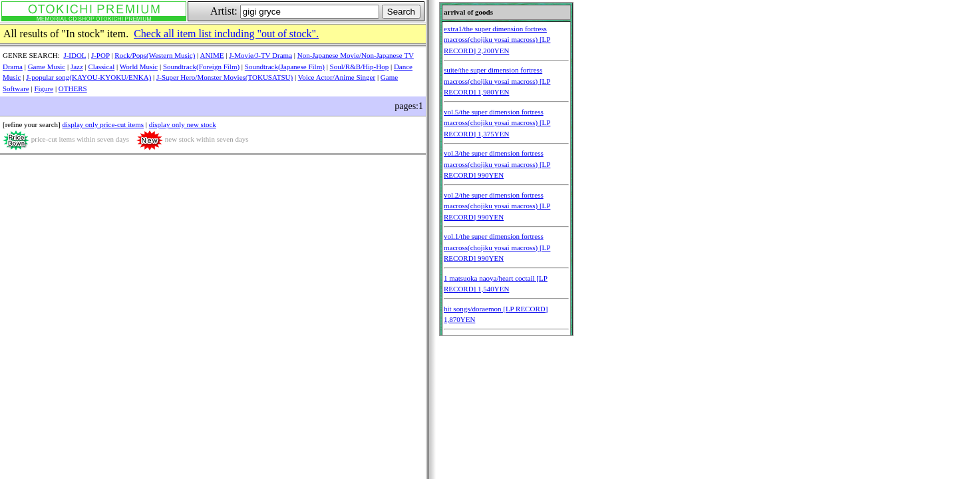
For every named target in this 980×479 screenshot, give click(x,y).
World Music (139, 67)
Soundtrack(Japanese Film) (285, 67)
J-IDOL (75, 55)
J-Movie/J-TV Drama (260, 55)
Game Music (47, 67)
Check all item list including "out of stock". (226, 34)
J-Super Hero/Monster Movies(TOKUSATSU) (225, 77)
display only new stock (183, 124)
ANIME (212, 55)
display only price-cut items (103, 124)
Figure (44, 88)
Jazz (77, 67)
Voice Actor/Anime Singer (337, 77)
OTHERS (73, 88)
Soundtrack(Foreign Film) (201, 67)
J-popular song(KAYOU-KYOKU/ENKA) (88, 77)
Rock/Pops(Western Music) (155, 55)
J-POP (100, 55)
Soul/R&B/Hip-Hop (360, 67)
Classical (102, 67)
